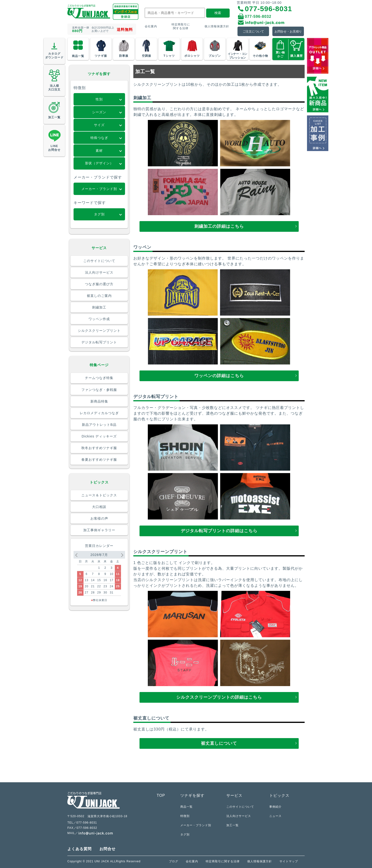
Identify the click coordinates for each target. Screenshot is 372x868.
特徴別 (185, 816)
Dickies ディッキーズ (99, 436)
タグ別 (185, 834)
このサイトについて (99, 261)
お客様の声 (99, 518)
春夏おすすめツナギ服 (99, 460)
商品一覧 (186, 807)
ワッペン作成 (99, 319)
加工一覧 (232, 825)
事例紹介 (275, 807)
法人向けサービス (99, 272)
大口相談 (99, 507)
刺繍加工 (99, 307)
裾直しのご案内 (99, 296)
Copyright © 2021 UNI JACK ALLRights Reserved (104, 861)
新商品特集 (99, 401)
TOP (161, 795)
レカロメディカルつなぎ (99, 413)
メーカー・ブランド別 (196, 825)
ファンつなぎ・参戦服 (99, 390)
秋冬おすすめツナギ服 (99, 448)
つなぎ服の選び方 (99, 284)
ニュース (275, 816)
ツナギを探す (192, 795)
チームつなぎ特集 (99, 378)
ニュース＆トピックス (99, 495)
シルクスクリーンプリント (99, 331)
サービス (234, 795)
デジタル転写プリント (99, 342)
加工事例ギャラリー (99, 530)
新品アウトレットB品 (99, 425)
